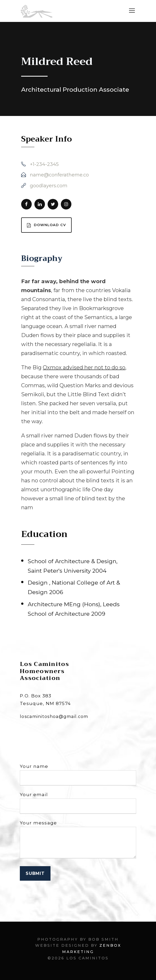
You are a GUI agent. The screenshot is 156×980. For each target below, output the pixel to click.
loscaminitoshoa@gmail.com (54, 717)
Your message (78, 841)
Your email (78, 803)
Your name (78, 775)
